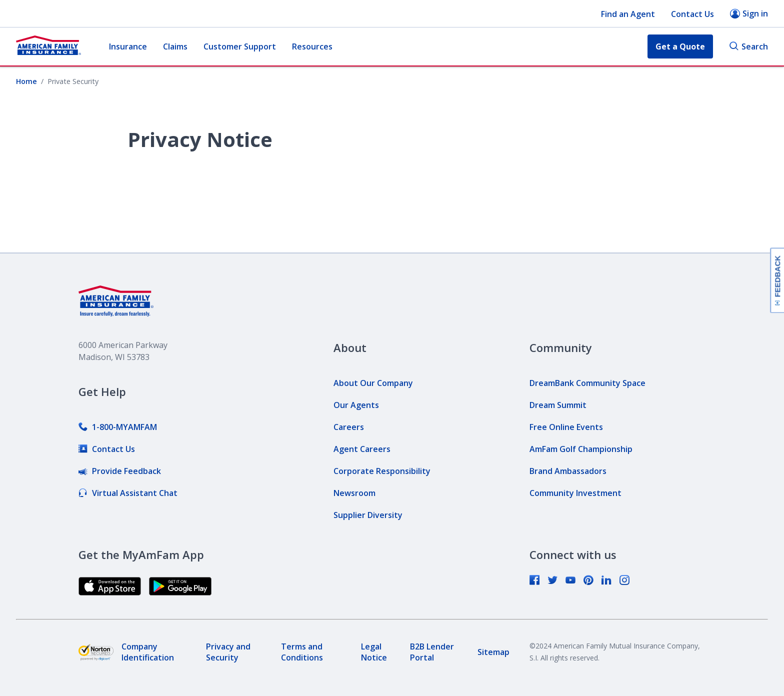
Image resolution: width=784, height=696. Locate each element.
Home (26, 81)
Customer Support (240, 46)
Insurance (128, 46)
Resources (312, 46)
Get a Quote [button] (680, 46)
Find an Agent (628, 14)
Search (748, 47)
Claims (175, 46)
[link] (118, 427)
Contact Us (692, 14)
